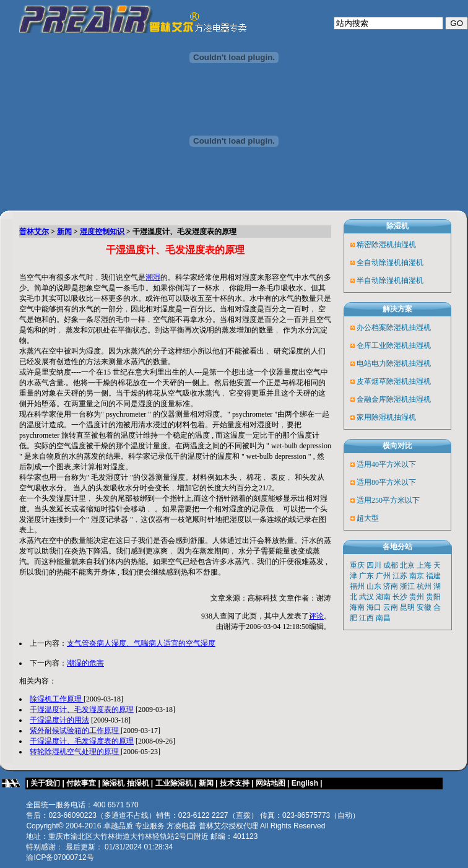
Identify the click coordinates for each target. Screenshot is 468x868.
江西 (366, 618)
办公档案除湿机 (383, 328)
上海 (424, 565)
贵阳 (433, 597)
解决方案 (397, 309)
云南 (391, 607)
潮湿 (153, 277)
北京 (407, 565)
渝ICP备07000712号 (60, 857)
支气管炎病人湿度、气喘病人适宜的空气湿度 (141, 643)
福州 (357, 586)
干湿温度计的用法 (59, 720)
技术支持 (235, 783)
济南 (391, 586)
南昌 (383, 618)
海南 (357, 607)
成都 (391, 565)
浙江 (407, 586)
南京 (417, 576)
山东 (374, 586)
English (306, 783)
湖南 (383, 597)
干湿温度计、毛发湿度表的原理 (82, 710)
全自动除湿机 (379, 263)
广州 (383, 576)
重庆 (357, 565)
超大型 (368, 518)
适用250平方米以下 (388, 500)
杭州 (424, 586)
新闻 (64, 232)
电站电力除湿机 (383, 363)
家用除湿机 (375, 417)
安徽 (424, 607)
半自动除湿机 (379, 280)
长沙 (400, 597)
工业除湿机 (174, 783)
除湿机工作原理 (57, 699)
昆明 (407, 607)
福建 (433, 576)
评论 (316, 616)
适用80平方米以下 (386, 482)
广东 (366, 576)
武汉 (366, 597)
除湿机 (397, 226)
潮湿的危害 (85, 663)
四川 (374, 565)
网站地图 (271, 783)
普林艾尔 (34, 232)
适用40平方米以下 (386, 464)
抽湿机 (405, 245)
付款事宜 (81, 783)
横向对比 (397, 446)
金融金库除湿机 (383, 399)
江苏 (400, 576)
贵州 (417, 597)
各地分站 (397, 547)
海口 (374, 607)
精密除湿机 (375, 245)
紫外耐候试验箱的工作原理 (75, 731)
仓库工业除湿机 (383, 345)
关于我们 (45, 783)
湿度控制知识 (102, 232)
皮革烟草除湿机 (383, 381)
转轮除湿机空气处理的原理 (75, 752)
